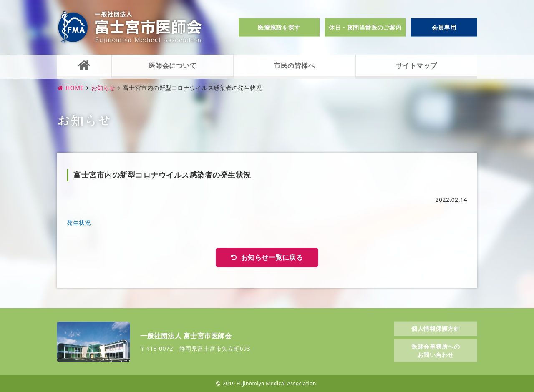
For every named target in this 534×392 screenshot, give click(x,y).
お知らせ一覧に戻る (272, 257)
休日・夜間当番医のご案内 (365, 27)
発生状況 (79, 222)
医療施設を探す (279, 27)
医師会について (173, 65)
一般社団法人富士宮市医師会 (130, 27)
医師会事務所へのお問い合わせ (436, 351)
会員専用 (444, 27)
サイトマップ (417, 65)
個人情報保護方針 (436, 328)
